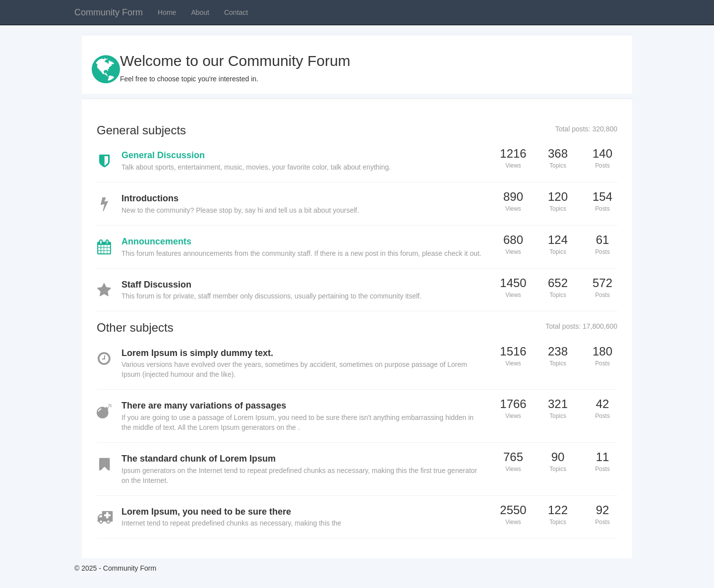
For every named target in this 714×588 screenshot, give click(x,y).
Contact (236, 12)
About (200, 12)
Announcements (156, 241)
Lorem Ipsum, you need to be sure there (206, 512)
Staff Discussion (156, 285)
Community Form (109, 12)
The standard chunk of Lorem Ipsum (199, 459)
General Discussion (163, 155)
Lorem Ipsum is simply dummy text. (197, 353)
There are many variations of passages (204, 406)
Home (167, 12)
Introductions (150, 198)
